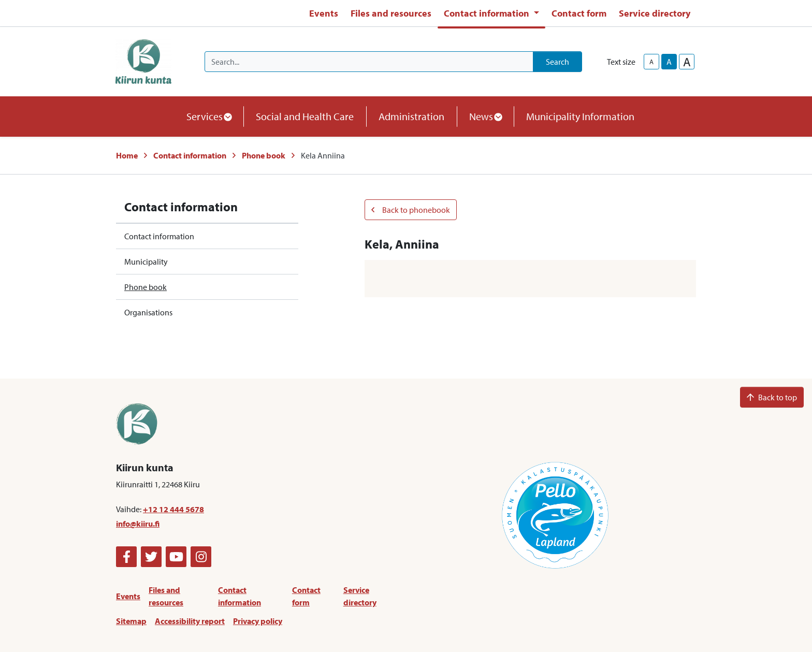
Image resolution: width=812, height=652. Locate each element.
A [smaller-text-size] (651, 62)
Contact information (190, 155)
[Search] (369, 62)
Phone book (264, 155)
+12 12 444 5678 (173, 509)
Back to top (772, 397)
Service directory (655, 13)
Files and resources (391, 13)
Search (557, 62)
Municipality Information (580, 116)
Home (127, 155)
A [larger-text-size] (687, 62)
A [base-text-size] (669, 62)
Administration (411, 116)
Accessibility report (190, 621)
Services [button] (209, 116)
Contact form (579, 13)
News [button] (485, 116)
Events (324, 13)
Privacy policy (258, 621)
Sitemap (131, 621)
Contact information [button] (488, 13)
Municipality (146, 262)
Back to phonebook (411, 210)
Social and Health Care (305, 116)
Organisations (148, 312)
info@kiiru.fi (138, 524)
